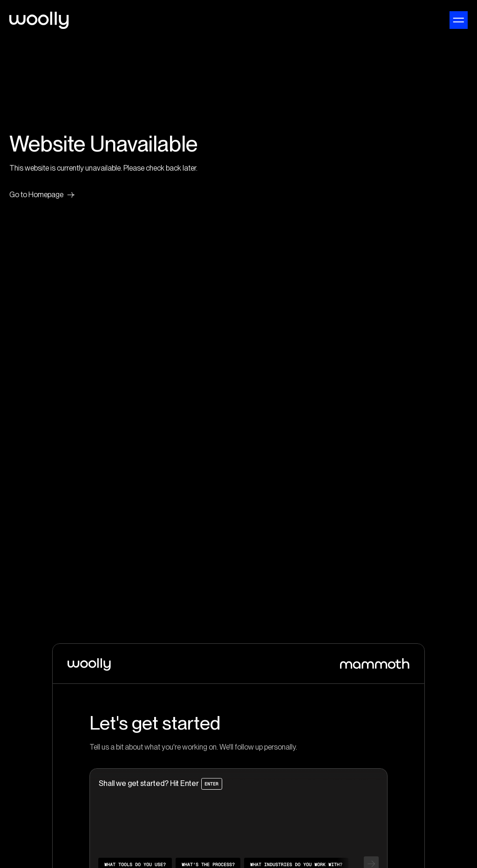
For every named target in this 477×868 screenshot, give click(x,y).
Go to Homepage (42, 195)
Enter (211, 783)
